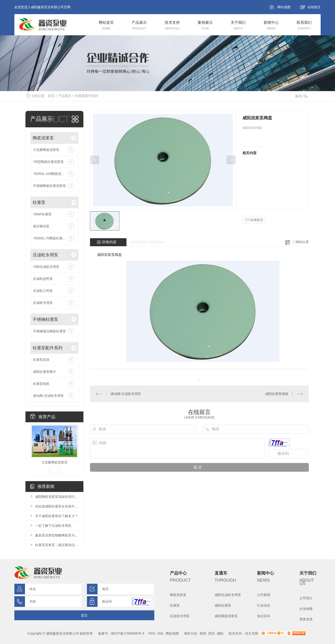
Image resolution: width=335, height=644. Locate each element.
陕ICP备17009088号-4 (128, 633)
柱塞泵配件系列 (87, 96)
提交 (84, 615)
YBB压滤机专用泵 (46, 267)
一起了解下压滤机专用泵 (53, 526)
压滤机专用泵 (45, 255)
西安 (212, 633)
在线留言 (314, 7)
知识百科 (264, 616)
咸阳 (220, 633)
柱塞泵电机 (41, 384)
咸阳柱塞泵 (223, 605)
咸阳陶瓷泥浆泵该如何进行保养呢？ (57, 497)
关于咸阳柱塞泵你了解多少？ (57, 516)
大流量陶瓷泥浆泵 (46, 150)
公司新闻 (264, 595)
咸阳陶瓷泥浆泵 (226, 616)
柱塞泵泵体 (41, 360)
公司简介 (306, 598)
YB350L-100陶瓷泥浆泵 (50, 174)
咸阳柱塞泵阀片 (45, 372)
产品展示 (65, 96)
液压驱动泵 (41, 226)
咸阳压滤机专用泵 (228, 595)
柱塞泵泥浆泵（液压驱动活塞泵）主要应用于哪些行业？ (57, 545)
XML (160, 633)
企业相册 (306, 609)
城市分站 (191, 633)
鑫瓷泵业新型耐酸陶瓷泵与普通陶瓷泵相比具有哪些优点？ (57, 535)
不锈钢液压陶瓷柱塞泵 (49, 331)
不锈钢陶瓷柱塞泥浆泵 (49, 186)
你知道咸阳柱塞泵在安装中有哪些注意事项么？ (57, 506)
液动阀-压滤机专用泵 (48, 396)
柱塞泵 (39, 202)
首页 (51, 96)
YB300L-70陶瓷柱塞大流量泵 (54, 238)
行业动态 (264, 605)
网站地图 (284, 7)
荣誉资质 (306, 619)
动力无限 (252, 633)
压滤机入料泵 (43, 291)
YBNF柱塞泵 (42, 214)
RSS (152, 633)
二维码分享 (301, 242)
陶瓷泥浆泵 (43, 138)
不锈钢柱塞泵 (45, 319)
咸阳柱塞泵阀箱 (277, 394)
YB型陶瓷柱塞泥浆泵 (48, 162)
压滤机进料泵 (43, 279)
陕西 (203, 633)
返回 (301, 96)
